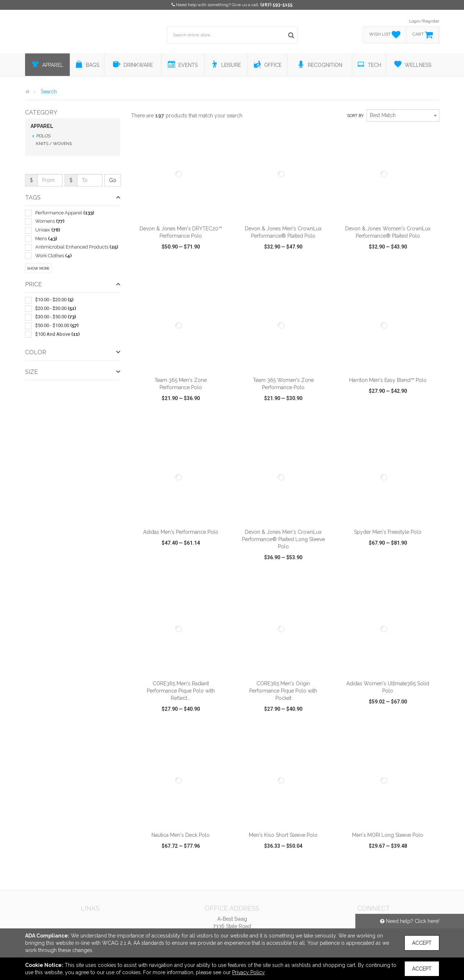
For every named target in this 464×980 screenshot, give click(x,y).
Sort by (355, 116)
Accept (422, 943)
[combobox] (403, 116)
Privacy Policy (249, 972)
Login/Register (424, 21)
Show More (38, 268)
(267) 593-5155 (276, 5)
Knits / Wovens (54, 144)
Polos (43, 136)
